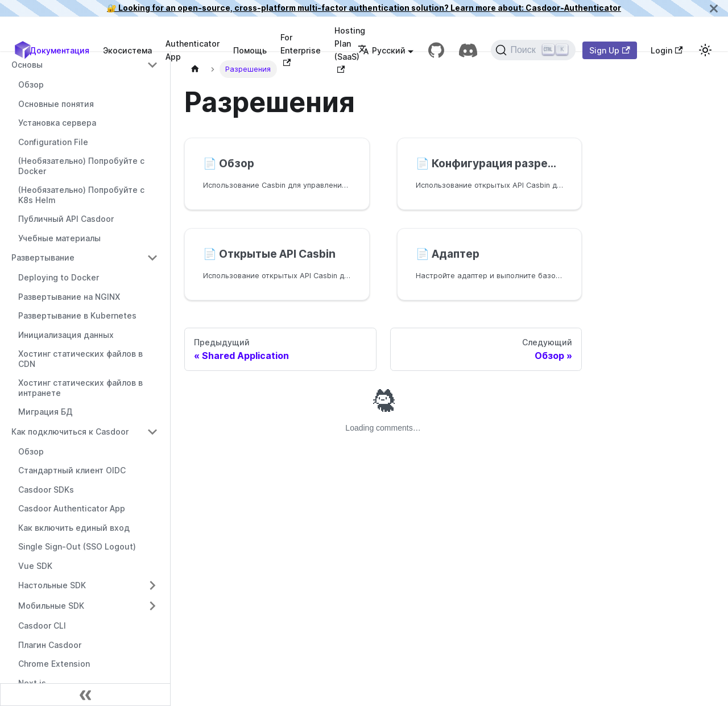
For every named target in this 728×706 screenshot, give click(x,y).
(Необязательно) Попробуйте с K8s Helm (81, 195)
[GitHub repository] (436, 50)
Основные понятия (56, 104)
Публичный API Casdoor (66, 219)
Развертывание (43, 257)
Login (667, 50)
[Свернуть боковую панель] (85, 695)
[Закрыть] (714, 8)
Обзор (31, 84)
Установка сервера (57, 123)
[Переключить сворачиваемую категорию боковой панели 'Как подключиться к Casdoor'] (152, 432)
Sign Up (609, 50)
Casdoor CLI (42, 626)
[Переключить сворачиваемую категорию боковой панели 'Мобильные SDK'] (152, 606)
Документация (59, 50)
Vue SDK (35, 566)
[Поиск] (533, 50)
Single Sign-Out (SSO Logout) (77, 546)
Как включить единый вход (74, 528)
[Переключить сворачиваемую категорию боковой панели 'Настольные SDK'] (152, 585)
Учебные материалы (59, 238)
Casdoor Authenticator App (72, 508)
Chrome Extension (54, 664)
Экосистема (127, 50)
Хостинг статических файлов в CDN (80, 359)
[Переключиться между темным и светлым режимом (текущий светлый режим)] (705, 50)
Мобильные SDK (51, 606)
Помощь (250, 50)
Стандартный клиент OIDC (72, 470)
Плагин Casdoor (50, 645)
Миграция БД (45, 412)
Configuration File (53, 142)
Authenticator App (193, 50)
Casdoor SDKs (46, 490)
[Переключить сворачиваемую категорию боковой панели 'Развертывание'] (152, 258)
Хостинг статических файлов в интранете (80, 388)
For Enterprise (301, 49)
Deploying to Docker (59, 277)
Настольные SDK (52, 585)
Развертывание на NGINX (69, 297)
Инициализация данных (66, 335)
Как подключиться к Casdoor (70, 432)
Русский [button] (382, 50)
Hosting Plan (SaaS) (350, 49)
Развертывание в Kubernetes (77, 315)
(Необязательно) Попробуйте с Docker (81, 166)
